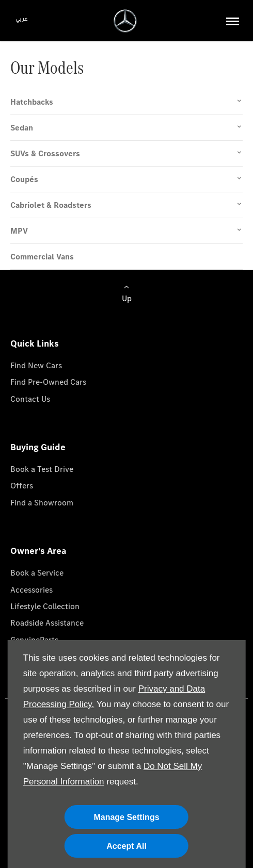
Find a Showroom (42, 503)
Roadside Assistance (47, 623)
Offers (22, 486)
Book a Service (37, 573)
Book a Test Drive (42, 469)
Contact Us (30, 399)
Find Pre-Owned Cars (48, 382)
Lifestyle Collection (45, 606)
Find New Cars (36, 365)
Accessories (31, 590)
